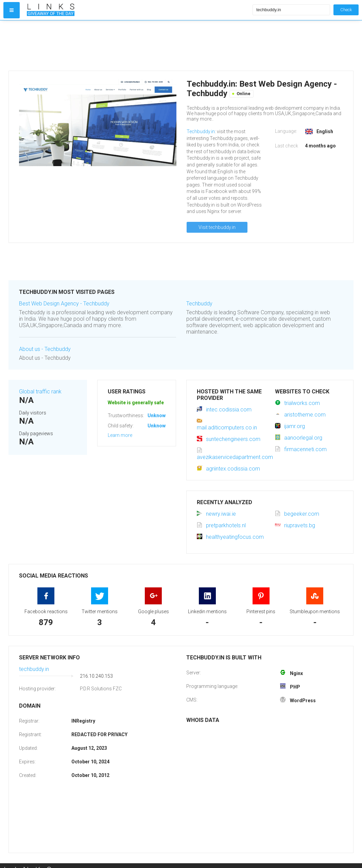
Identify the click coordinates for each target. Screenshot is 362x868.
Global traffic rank (40, 392)
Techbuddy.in (201, 131)
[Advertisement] (138, 46)
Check (346, 10)
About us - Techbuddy (45, 349)
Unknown (158, 415)
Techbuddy (199, 304)
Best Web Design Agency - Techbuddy (64, 304)
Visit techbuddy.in (217, 227)
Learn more (120, 435)
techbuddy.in (34, 669)
